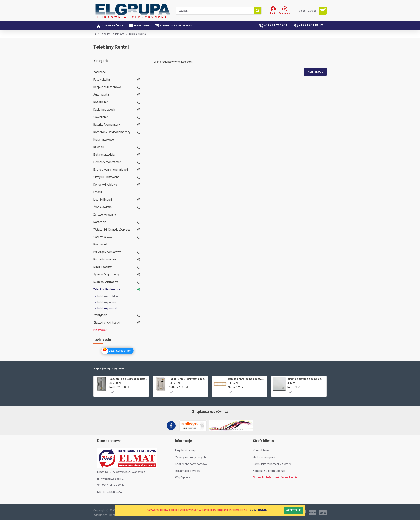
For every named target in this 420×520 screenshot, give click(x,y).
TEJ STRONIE (257, 510)
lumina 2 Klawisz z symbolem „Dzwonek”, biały (306, 379)
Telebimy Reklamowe (112, 34)
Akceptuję (293, 510)
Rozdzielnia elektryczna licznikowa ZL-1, (188, 379)
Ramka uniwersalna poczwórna (247, 379)
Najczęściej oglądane (109, 368)
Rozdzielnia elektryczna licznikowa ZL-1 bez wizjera (128, 379)
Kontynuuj (315, 72)
